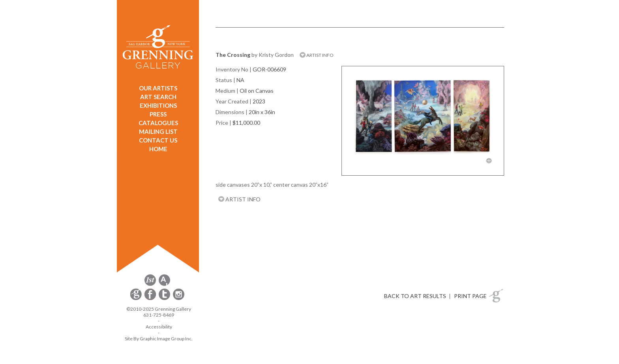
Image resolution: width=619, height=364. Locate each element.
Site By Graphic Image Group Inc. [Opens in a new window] (159, 339)
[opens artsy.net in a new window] (164, 284)
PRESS (158, 114)
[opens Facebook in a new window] (151, 299)
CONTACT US (158, 140)
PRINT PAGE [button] (470, 296)
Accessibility (159, 327)
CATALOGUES (158, 123)
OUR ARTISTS (158, 88)
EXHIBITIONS (158, 105)
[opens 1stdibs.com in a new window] (150, 284)
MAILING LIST (158, 131)
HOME (158, 149)
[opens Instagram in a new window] (179, 299)
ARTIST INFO (317, 55)
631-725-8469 (159, 315)
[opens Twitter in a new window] (165, 299)
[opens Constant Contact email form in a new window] (137, 299)
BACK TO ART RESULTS (415, 296)
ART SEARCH (158, 97)
